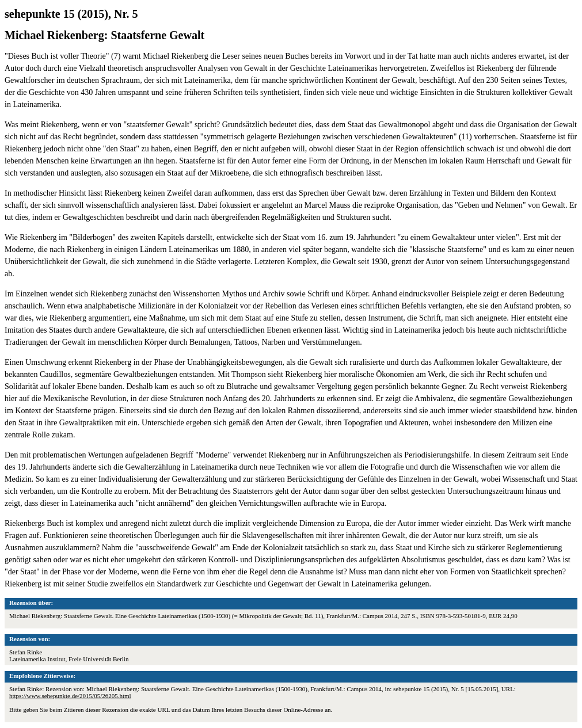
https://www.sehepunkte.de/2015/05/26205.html (70, 696)
